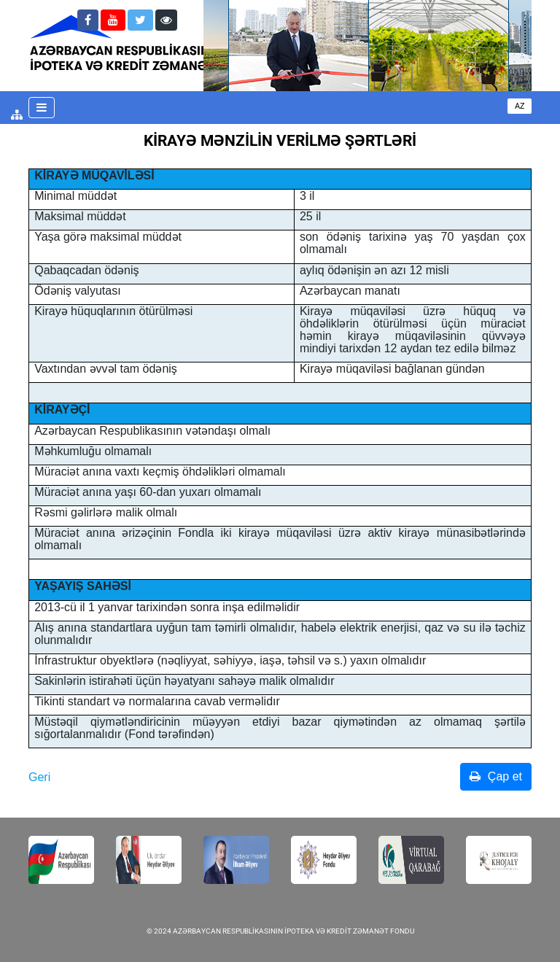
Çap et (496, 776)
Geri (39, 777)
